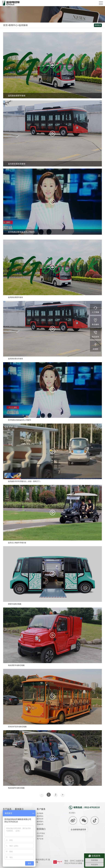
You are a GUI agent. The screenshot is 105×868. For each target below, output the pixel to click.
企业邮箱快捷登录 (78, 829)
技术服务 (40, 813)
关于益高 (7, 809)
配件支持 (40, 819)
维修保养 (40, 824)
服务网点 (40, 816)
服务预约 (40, 822)
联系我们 (41, 829)
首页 (5, 25)
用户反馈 (40, 839)
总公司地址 (41, 833)
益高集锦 (23, 25)
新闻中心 (13, 25)
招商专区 (40, 836)
